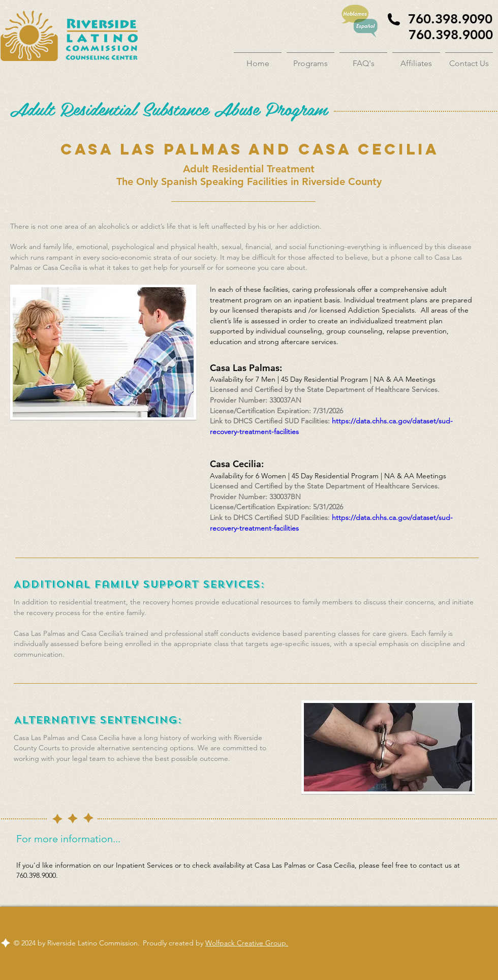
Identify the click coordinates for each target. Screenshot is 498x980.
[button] (310, 59)
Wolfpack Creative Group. (247, 943)
